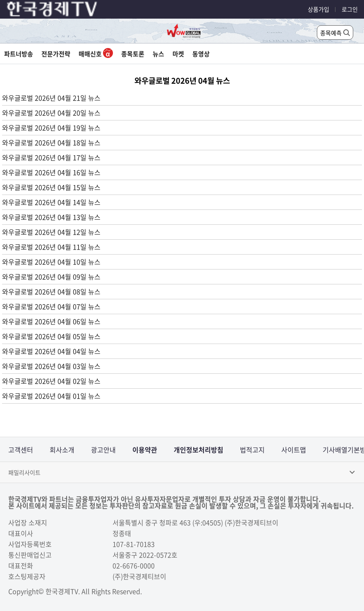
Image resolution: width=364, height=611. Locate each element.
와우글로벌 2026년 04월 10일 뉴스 (51, 262)
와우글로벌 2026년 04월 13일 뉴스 (51, 217)
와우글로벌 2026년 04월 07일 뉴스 (51, 306)
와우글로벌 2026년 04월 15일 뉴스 (51, 187)
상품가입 (318, 9)
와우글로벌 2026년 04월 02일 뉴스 (51, 381)
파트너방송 (19, 54)
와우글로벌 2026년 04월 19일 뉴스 (51, 127)
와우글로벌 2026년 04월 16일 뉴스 (51, 172)
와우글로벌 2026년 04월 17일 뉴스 (51, 157)
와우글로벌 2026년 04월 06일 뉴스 (51, 321)
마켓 (178, 54)
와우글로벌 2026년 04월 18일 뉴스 (51, 142)
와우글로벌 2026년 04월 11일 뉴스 (51, 247)
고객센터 (21, 450)
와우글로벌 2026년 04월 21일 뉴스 (51, 98)
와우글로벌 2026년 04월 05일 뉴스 (51, 336)
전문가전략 (56, 54)
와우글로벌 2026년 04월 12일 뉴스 (51, 232)
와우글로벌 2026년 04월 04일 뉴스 (51, 351)
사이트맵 (294, 450)
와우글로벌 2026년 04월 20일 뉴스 (51, 113)
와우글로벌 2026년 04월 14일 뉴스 (51, 202)
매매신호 (96, 54)
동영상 (201, 54)
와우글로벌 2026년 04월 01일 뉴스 (51, 396)
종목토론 (133, 54)
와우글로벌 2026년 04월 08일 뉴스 (51, 291)
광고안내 (103, 450)
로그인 (350, 9)
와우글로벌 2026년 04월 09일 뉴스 (51, 277)
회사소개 (62, 450)
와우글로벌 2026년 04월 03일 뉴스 (51, 366)
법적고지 (252, 450)
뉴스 (158, 54)
